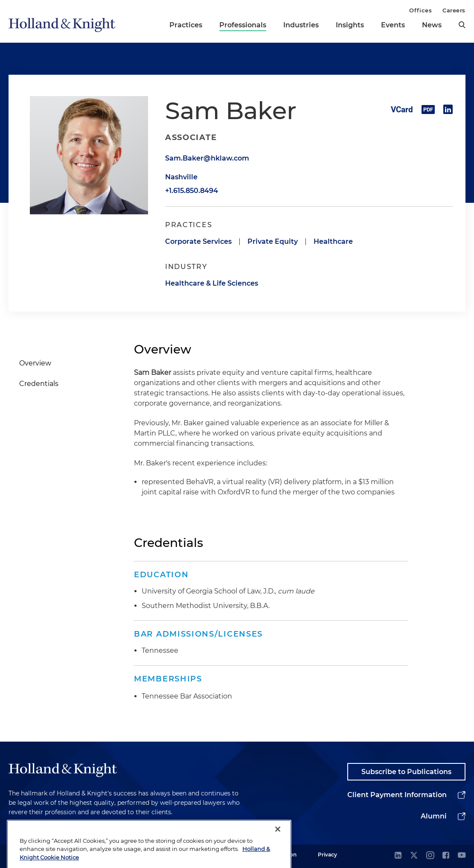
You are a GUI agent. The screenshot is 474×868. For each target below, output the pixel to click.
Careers (454, 10)
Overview (35, 363)
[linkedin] (398, 856)
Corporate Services (198, 241)
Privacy (327, 855)
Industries (301, 25)
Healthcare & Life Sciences (212, 283)
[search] (462, 25)
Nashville (181, 177)
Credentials (39, 384)
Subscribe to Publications (406, 772)
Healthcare (333, 241)
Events (393, 25)
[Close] (278, 841)
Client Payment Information (397, 795)
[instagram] (430, 856)
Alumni (434, 816)
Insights (350, 25)
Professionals (243, 25)
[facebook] (446, 856)
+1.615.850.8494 (192, 191)
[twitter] (414, 856)
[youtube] (462, 856)
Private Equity (273, 241)
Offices (420, 10)
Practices (186, 25)
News (432, 25)
